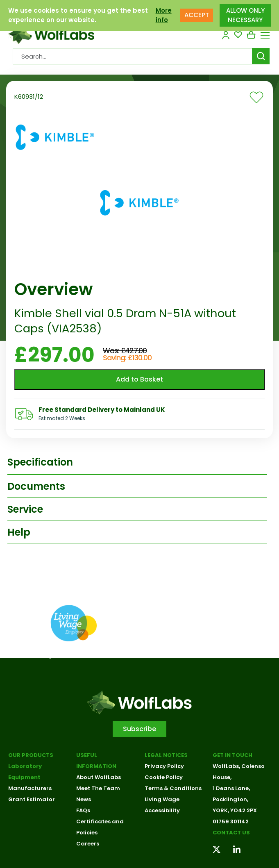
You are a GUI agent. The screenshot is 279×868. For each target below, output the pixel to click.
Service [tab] (25, 509)
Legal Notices (166, 755)
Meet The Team (98, 788)
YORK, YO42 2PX (235, 810)
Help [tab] (19, 532)
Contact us (231, 833)
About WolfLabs (99, 777)
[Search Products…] (133, 56)
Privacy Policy (164, 766)
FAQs (83, 810)
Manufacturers (30, 788)
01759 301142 (231, 821)
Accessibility (162, 810)
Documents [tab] (36, 486)
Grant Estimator (32, 799)
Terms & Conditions (173, 788)
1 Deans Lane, (231, 788)
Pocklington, (230, 799)
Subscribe (139, 729)
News (84, 799)
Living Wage (162, 799)
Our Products (31, 755)
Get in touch (232, 755)
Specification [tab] (40, 462)
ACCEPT (197, 10)
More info (164, 11)
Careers (88, 844)
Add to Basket (139, 379)
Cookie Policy (164, 777)
